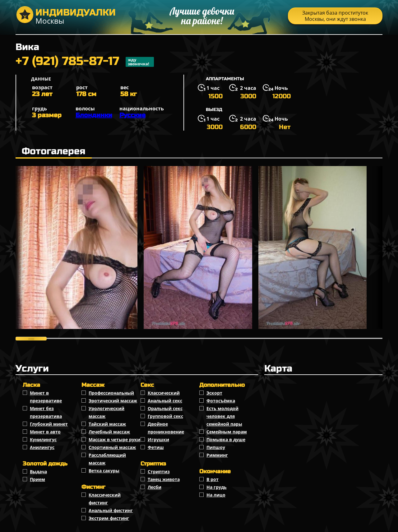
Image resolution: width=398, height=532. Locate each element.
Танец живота (164, 479)
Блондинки (94, 115)
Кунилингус (43, 439)
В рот (213, 479)
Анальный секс (165, 401)
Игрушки (158, 439)
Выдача (38, 472)
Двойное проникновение (166, 428)
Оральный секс (165, 408)
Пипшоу (216, 447)
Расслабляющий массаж (107, 459)
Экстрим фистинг (109, 518)
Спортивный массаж (112, 447)
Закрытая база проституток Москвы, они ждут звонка (335, 16)
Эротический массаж (113, 401)
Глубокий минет (49, 424)
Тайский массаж (107, 424)
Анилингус (42, 447)
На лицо (216, 495)
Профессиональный (111, 393)
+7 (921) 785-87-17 (85, 62)
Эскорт (214, 393)
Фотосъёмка (221, 401)
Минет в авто (45, 432)
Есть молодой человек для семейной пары (224, 416)
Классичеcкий (164, 393)
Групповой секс (165, 416)
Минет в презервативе (46, 397)
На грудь (217, 487)
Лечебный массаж (109, 432)
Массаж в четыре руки (114, 439)
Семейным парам (227, 432)
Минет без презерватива (46, 412)
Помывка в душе (226, 439)
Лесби (155, 487)
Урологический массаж (106, 412)
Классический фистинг (105, 499)
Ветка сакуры (104, 471)
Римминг (217, 455)
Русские (132, 115)
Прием (37, 479)
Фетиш (156, 447)
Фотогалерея (54, 151)
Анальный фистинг (111, 510)
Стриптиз (159, 472)
